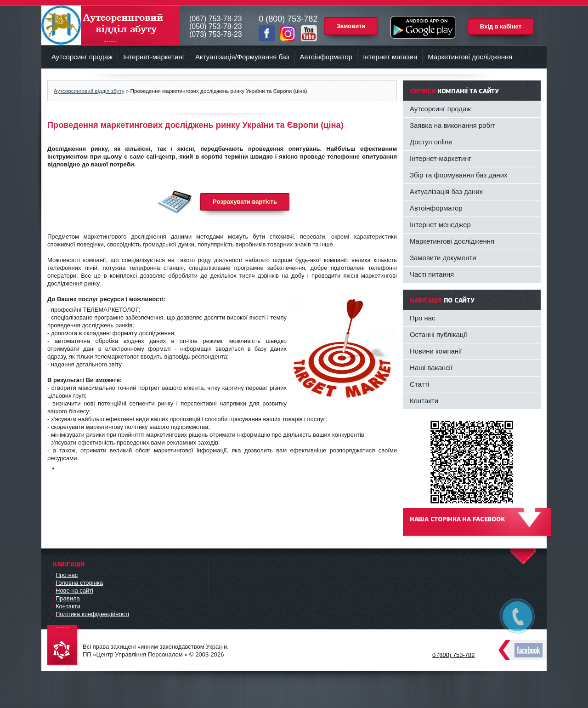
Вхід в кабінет (501, 26)
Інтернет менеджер (440, 225)
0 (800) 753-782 (454, 655)
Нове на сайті (74, 591)
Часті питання (432, 274)
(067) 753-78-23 (216, 19)
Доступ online (431, 142)
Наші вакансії (431, 368)
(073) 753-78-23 (216, 34)
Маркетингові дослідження (470, 57)
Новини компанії (436, 351)
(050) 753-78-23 (216, 26)
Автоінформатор (326, 57)
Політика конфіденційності (92, 614)
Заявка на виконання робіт (452, 125)
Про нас (423, 318)
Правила (68, 598)
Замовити (351, 26)
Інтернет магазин (390, 57)
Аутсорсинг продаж (82, 57)
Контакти (424, 401)
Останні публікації (438, 334)
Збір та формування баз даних (459, 175)
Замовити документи (443, 258)
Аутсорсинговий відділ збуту (111, 25)
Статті (419, 384)
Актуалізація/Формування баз (242, 57)
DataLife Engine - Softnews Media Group (64, 646)
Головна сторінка (79, 583)
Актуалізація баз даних (446, 191)
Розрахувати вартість (245, 202)
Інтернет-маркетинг (154, 57)
